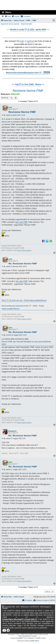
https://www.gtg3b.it (24, 250)
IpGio (10, 107)
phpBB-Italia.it (34, 641)
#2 (2, 266)
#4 (2, 439)
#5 (2, 470)
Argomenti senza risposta (10, 24)
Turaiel (34, 636)
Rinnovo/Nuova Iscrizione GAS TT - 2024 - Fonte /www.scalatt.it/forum (23, 307)
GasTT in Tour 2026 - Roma (28, 84)
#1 (2, 115)
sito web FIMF (22, 222)
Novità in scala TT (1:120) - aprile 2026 (28, 29)
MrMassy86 (15, 94)
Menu (8, 12)
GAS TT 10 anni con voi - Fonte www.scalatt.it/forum (24, 300)
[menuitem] (8, 16)
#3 (2, 335)
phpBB (20, 638)
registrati (30, 41)
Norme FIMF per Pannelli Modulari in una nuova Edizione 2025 (26, 343)
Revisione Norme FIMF (28, 91)
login (22, 41)
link (20, 50)
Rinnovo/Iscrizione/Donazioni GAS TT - (28, 72)
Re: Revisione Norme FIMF (23, 263)
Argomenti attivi (26, 24)
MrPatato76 (12, 431)
